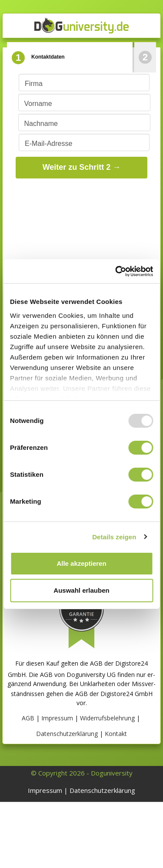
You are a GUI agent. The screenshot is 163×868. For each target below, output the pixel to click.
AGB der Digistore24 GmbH (114, 694)
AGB (28, 718)
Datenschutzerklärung (67, 734)
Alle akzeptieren (81, 563)
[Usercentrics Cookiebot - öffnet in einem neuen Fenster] (116, 271)
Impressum (57, 718)
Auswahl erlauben (81, 590)
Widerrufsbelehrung (107, 718)
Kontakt (116, 734)
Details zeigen (114, 537)
